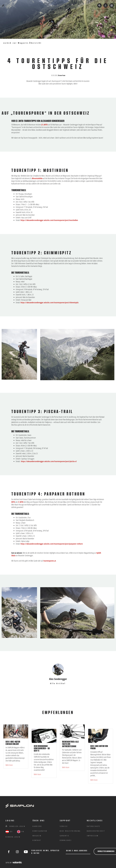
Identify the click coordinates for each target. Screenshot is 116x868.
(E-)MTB (44, 125)
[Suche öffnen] (99, 5)
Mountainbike (37, 178)
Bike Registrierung (70, 831)
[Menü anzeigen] (112, 5)
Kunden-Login (13, 837)
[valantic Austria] (14, 862)
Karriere (37, 826)
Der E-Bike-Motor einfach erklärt (13, 743)
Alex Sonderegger (58, 679)
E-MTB (21, 502)
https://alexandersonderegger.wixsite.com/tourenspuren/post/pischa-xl (49, 461)
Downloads (66, 840)
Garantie (65, 836)
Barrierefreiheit (96, 831)
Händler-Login (15, 826)
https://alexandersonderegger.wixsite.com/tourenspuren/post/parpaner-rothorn (52, 544)
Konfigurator (40, 831)
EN (21, 832)
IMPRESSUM (93, 836)
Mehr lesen (9, 765)
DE (9, 832)
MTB (13, 502)
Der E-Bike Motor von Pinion (99, 747)
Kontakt (37, 840)
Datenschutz (94, 826)
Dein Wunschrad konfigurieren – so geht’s (42, 748)
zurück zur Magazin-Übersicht (22, 43)
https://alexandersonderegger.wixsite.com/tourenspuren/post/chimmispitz (49, 302)
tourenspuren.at (50, 561)
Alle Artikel (58, 683)
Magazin (37, 836)
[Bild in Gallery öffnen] (77, 355)
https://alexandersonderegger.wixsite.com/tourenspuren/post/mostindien (49, 220)
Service (64, 826)
